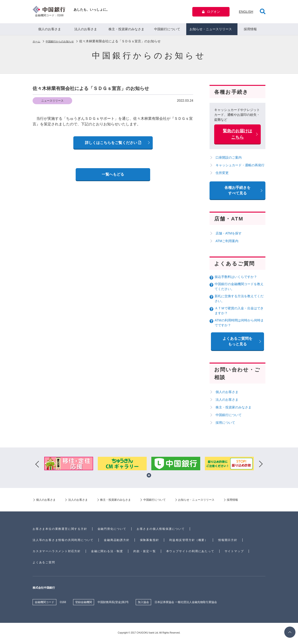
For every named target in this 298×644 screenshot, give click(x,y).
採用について (226, 424)
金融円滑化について (112, 531)
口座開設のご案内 (230, 159)
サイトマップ (234, 553)
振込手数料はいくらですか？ (236, 278)
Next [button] (261, 466)
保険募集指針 (150, 542)
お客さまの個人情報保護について (161, 531)
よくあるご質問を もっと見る (237, 343)
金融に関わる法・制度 (107, 553)
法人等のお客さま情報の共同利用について (63, 542)
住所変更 (223, 174)
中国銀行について (167, 31)
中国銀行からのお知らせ (66, 43)
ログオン (211, 12)
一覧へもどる (113, 176)
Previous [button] (37, 466)
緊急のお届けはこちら (237, 136)
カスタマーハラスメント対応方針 (57, 553)
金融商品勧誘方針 (117, 542)
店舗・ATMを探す (230, 235)
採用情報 (250, 31)
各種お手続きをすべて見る (237, 192)
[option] (69, 466)
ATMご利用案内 (228, 243)
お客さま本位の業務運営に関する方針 (60, 531)
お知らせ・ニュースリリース (211, 31)
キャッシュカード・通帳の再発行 (241, 167)
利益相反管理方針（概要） (189, 542)
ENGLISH (246, 12)
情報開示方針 (228, 542)
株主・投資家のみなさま (126, 31)
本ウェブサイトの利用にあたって (190, 553)
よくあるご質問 (44, 564)
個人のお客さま (50, 31)
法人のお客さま (86, 31)
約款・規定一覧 (145, 553)
